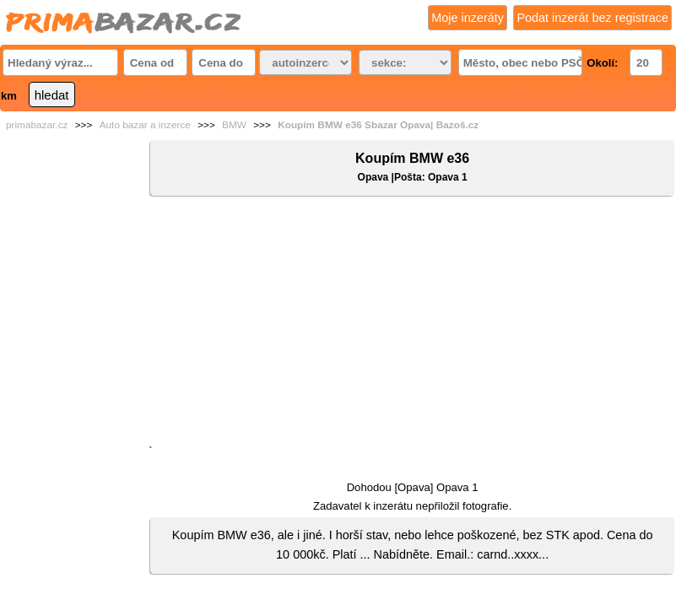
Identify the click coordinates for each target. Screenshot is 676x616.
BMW (234, 125)
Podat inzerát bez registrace (592, 18)
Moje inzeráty (468, 18)
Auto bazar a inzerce (145, 125)
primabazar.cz (37, 125)
